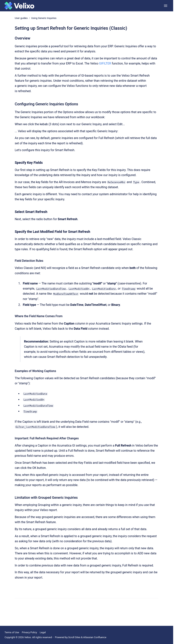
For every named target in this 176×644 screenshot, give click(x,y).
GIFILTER (105, 63)
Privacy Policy (29, 632)
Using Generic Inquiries (44, 18)
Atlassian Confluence (95, 637)
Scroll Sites (74, 637)
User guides (21, 18)
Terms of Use (12, 632)
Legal (43, 632)
